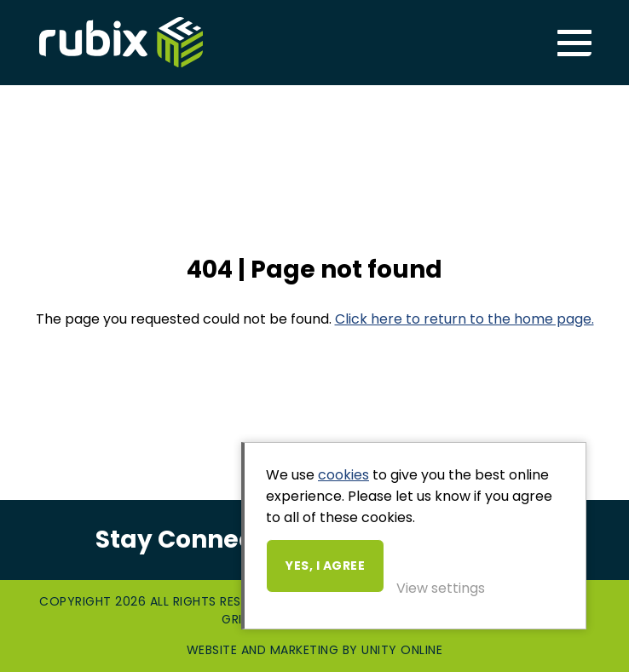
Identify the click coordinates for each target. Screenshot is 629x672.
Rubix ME (121, 43)
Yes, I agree (325, 566)
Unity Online (402, 650)
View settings (441, 588)
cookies (343, 475)
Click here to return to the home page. (465, 319)
